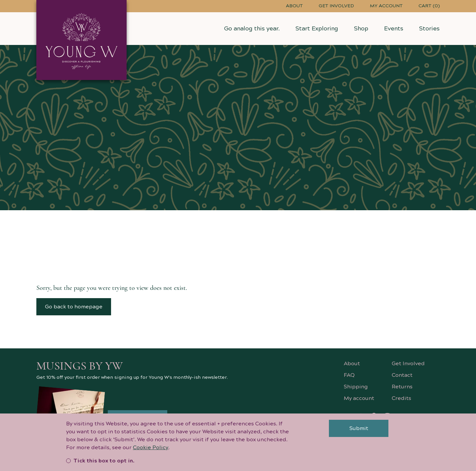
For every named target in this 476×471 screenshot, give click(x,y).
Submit (359, 432)
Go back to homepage (74, 307)
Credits (401, 398)
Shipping (356, 387)
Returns (402, 387)
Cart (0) (429, 6)
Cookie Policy (151, 451)
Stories (429, 29)
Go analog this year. (252, 29)
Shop (361, 29)
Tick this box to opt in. (100, 464)
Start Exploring (317, 29)
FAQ (349, 375)
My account (386, 6)
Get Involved (336, 6)
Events (394, 29)
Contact (402, 375)
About (294, 6)
